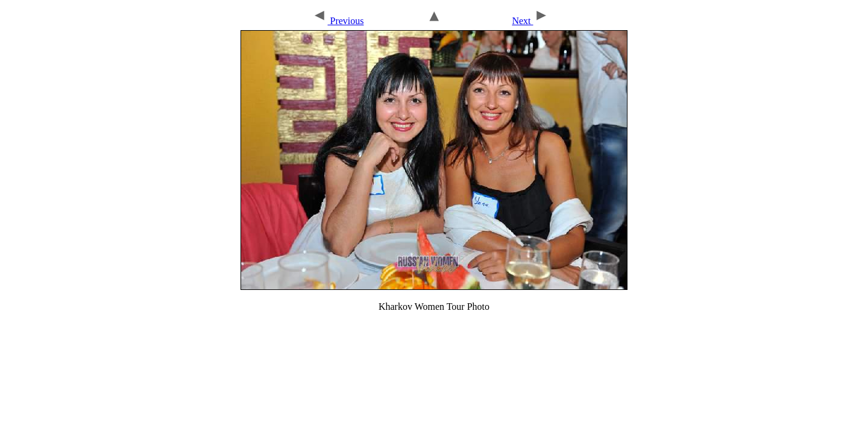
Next (530, 21)
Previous (338, 21)
